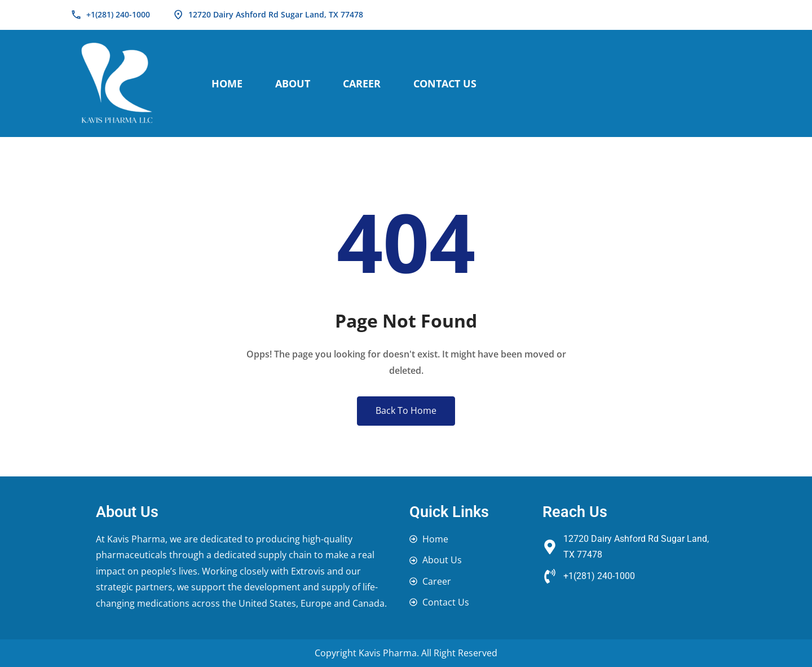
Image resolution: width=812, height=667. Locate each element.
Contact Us (445, 83)
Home (227, 83)
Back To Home (406, 410)
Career (362, 83)
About (293, 83)
